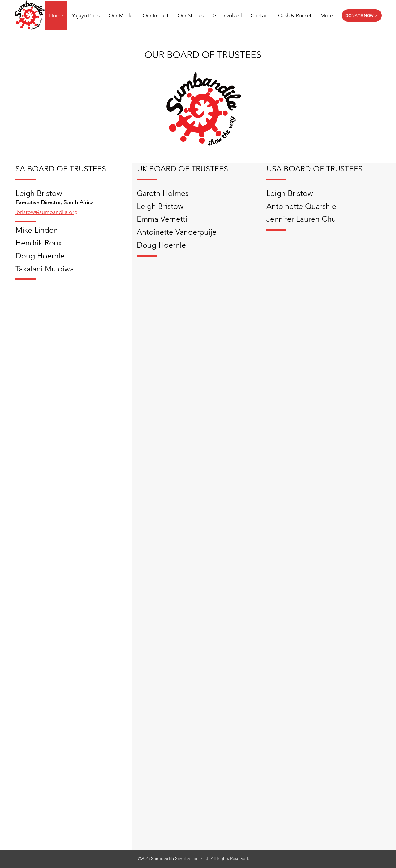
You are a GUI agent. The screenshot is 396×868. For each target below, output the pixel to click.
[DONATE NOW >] (362, 15)
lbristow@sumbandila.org (47, 212)
